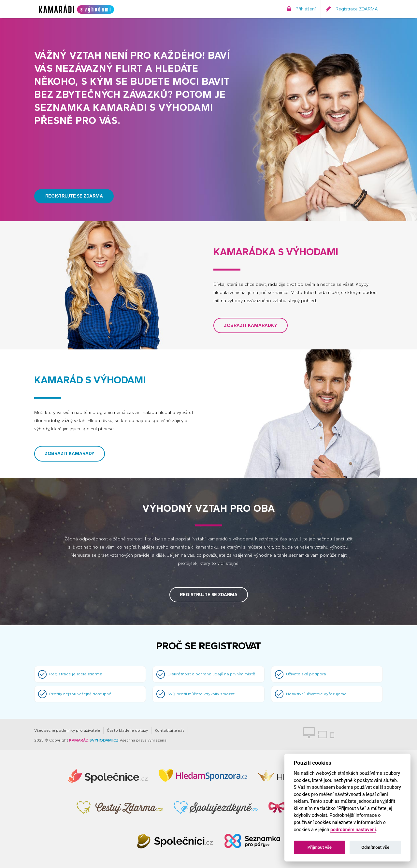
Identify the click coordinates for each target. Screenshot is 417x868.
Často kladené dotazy (127, 730)
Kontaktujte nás (170, 730)
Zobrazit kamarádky (251, 325)
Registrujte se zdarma (74, 196)
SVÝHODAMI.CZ (94, 740)
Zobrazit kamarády (70, 454)
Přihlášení (301, 9)
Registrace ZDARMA (352, 9)
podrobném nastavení (353, 830)
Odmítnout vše (375, 847)
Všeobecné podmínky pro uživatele (67, 730)
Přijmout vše (320, 847)
